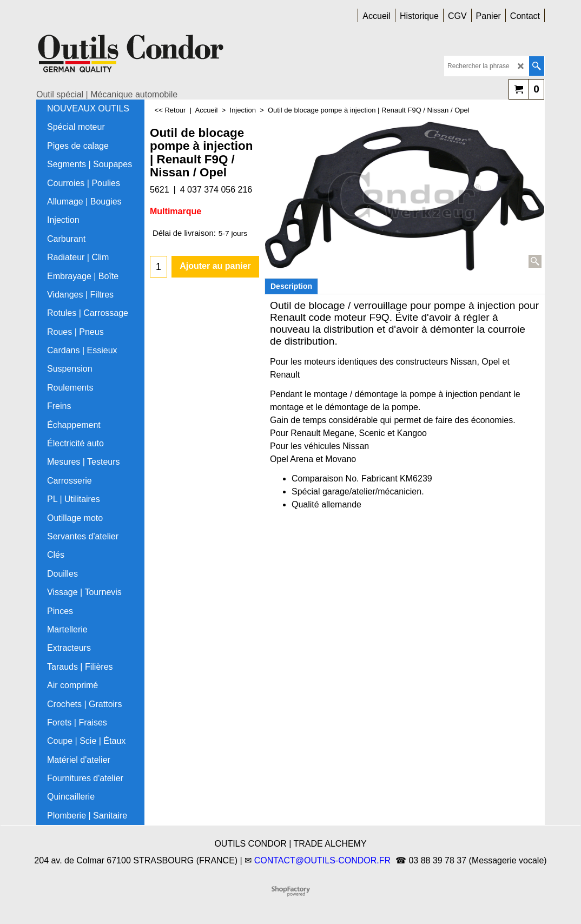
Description (291, 286)
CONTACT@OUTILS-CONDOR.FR (322, 860)
